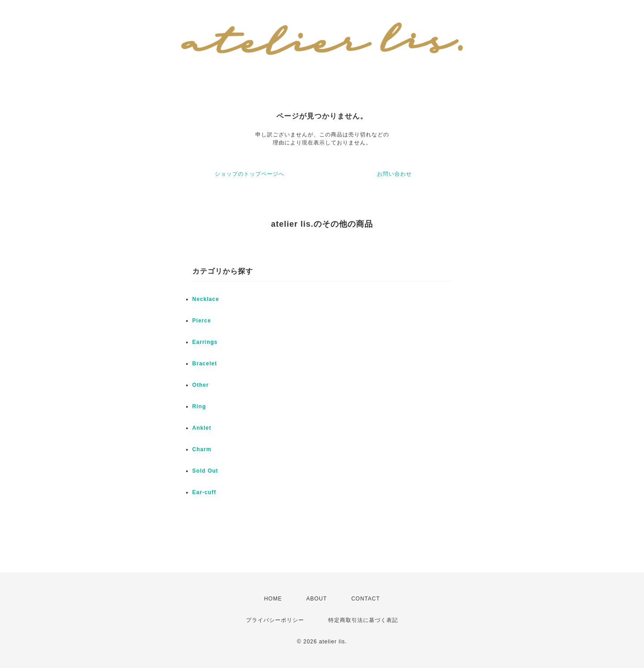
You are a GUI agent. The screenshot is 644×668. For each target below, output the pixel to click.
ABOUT (317, 599)
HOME (273, 599)
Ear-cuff (204, 492)
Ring (199, 406)
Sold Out (205, 471)
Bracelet (205, 364)
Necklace (206, 299)
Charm (202, 449)
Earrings (205, 342)
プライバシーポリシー (275, 620)
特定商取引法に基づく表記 (363, 620)
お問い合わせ (394, 174)
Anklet (202, 428)
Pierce (202, 321)
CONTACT (365, 599)
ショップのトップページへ (250, 174)
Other (201, 385)
